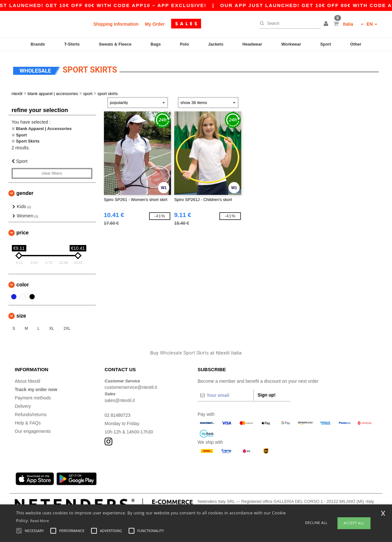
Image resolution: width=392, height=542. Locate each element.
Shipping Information (116, 24)
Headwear (252, 44)
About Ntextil (27, 380)
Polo (184, 44)
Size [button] (21, 315)
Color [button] (23, 283)
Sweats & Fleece (115, 44)
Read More (40, 521)
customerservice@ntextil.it (131, 386)
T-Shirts (72, 44)
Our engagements (33, 430)
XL (51, 327)
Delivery (23, 405)
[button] (327, 24)
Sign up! (267, 393)
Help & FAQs (28, 421)
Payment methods (33, 396)
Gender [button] (25, 192)
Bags (156, 44)
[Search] (288, 23)
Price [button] (22, 231)
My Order (155, 24)
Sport (326, 44)
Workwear (291, 44)
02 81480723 (118, 414)
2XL (67, 327)
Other (356, 44)
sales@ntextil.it (120, 399)
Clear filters (52, 172)
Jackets (216, 44)
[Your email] (226, 394)
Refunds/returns (31, 413)
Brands (38, 44)
